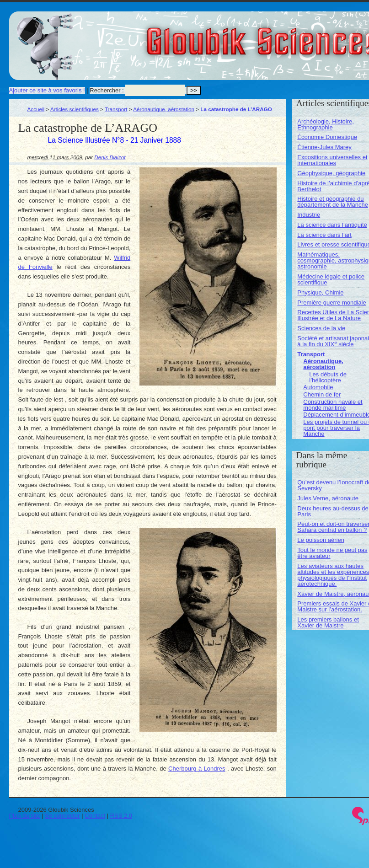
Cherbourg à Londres (197, 769)
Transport (116, 109)
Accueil (36, 109)
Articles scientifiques (75, 109)
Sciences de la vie (321, 328)
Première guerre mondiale (332, 303)
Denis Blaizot (110, 157)
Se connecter (62, 816)
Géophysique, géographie (331, 173)
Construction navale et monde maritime (333, 405)
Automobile (318, 387)
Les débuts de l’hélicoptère (328, 377)
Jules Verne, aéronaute (328, 498)
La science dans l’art (324, 235)
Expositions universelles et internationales (332, 160)
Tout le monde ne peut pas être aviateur (332, 553)
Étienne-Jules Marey (324, 147)
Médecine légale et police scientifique (331, 279)
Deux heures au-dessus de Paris (333, 511)
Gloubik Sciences (315, 36)
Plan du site (25, 816)
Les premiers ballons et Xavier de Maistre (328, 622)
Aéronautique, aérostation (164, 109)
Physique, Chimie (320, 292)
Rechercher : (107, 90)
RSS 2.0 (121, 816)
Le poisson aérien (321, 540)
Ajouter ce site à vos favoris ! (47, 90)
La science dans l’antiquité (332, 225)
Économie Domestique (327, 137)
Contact (95, 816)
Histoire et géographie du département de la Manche (333, 202)
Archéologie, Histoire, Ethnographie (326, 124)
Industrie (309, 215)
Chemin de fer (322, 394)
